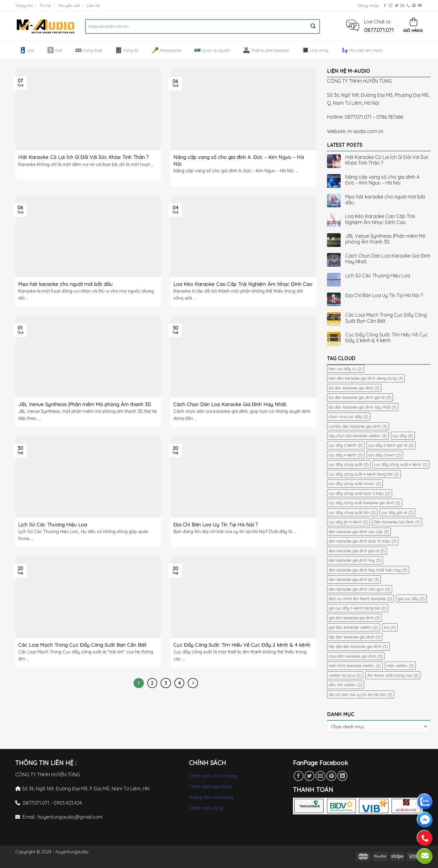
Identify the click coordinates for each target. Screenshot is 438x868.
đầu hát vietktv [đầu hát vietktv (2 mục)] (346, 685)
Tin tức (45, 5)
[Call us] (408, 6)
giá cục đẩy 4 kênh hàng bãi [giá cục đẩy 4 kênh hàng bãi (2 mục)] (358, 608)
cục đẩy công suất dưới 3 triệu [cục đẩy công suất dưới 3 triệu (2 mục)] (360, 493)
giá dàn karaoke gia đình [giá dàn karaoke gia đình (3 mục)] (355, 618)
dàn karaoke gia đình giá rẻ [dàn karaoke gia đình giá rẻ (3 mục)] (357, 551)
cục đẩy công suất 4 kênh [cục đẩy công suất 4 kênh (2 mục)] (401, 464)
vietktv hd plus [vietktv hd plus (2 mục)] (345, 675)
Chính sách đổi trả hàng (213, 776)
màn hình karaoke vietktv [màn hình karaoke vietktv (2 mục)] (355, 666)
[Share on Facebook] (299, 776)
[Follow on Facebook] (385, 6)
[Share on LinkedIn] (342, 776)
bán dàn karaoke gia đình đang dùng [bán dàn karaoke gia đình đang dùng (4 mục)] (366, 378)
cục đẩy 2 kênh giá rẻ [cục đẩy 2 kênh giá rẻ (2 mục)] (391, 445)
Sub (55, 50)
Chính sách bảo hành (210, 787)
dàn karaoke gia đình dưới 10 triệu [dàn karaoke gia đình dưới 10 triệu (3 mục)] (363, 541)
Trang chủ (24, 5)
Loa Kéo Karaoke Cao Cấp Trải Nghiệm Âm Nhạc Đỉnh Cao (380, 219)
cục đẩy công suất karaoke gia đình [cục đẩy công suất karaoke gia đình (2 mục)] (365, 503)
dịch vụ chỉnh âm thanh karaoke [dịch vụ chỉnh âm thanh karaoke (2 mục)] (360, 599)
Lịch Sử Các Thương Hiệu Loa (378, 276)
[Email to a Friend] (320, 776)
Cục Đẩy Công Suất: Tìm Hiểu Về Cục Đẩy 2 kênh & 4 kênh (387, 338)
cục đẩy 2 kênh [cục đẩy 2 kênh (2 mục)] (346, 445)
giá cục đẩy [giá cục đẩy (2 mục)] (411, 599)
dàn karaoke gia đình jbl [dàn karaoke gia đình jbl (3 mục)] (354, 579)
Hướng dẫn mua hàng (211, 797)
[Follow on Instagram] (391, 6)
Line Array (315, 50)
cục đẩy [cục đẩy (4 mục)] (403, 436)
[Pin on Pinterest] (331, 776)
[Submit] (313, 26)
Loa (27, 50)
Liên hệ (93, 5)
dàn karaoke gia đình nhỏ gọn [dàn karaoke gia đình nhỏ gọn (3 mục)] (360, 589)
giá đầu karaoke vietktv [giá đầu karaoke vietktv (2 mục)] (353, 627)
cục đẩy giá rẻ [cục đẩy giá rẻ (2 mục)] (397, 512)
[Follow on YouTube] (420, 6)
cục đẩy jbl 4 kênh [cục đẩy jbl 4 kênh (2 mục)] (348, 522)
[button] (353, 25)
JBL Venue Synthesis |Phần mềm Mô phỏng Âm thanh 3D (385, 239)
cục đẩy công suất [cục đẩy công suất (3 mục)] (349, 464)
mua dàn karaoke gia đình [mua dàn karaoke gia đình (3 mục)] (356, 656)
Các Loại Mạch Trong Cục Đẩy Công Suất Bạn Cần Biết (386, 318)
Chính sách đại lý (206, 808)
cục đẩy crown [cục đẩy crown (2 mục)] (385, 455)
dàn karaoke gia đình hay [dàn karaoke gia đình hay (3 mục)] (355, 560)
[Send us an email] (402, 6)
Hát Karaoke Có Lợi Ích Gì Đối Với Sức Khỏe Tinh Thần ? (387, 160)
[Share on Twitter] (309, 776)
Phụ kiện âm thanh (362, 50)
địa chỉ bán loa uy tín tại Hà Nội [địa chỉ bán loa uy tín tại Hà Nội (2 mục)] (361, 694)
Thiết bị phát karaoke (266, 50)
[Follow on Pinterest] (414, 6)
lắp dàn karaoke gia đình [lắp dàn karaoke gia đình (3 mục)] (355, 637)
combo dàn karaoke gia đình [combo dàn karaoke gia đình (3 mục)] (358, 426)
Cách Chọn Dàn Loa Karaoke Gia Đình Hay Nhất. (388, 259)
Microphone (167, 50)
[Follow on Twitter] (397, 6)
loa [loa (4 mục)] (390, 627)
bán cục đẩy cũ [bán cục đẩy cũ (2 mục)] (346, 369)
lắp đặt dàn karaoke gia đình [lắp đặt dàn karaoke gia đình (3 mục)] (358, 646)
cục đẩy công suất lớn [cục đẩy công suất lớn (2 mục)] (352, 512)
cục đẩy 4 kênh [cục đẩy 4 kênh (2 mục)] (346, 455)
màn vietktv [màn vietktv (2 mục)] (400, 666)
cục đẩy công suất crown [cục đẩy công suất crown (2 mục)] (355, 483)
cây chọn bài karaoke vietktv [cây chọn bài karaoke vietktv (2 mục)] (358, 436)
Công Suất (89, 50)
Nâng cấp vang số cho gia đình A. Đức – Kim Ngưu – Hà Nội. (383, 180)
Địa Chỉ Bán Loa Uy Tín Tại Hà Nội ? (384, 295)
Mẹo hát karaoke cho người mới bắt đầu (385, 200)
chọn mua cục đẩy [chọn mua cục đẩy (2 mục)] (349, 416)
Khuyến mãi (69, 5)
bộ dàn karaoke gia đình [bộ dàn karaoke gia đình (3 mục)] (354, 388)
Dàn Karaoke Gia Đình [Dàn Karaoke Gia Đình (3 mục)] (397, 522)
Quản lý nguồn (212, 50)
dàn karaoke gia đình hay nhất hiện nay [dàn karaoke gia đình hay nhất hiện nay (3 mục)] (368, 570)
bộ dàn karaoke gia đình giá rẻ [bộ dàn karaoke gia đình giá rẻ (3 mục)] (360, 397)
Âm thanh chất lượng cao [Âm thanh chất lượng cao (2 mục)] (393, 675)
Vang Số (127, 50)
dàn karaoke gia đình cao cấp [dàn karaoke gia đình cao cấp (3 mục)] (359, 532)
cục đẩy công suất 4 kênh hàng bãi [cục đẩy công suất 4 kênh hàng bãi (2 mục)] (364, 474)
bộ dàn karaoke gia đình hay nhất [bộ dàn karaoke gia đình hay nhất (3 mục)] (363, 407)
